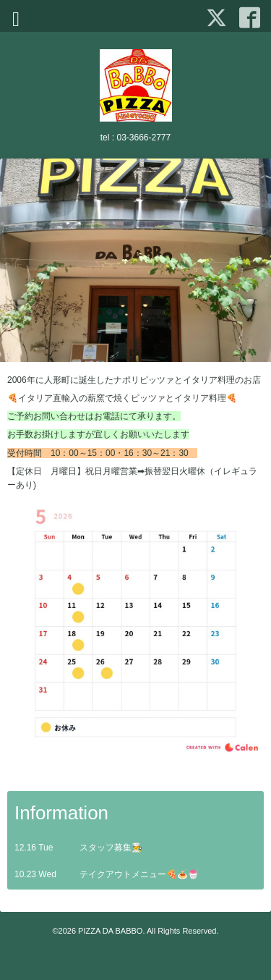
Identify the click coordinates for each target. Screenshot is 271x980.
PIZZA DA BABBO (110, 931)
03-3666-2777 (143, 138)
